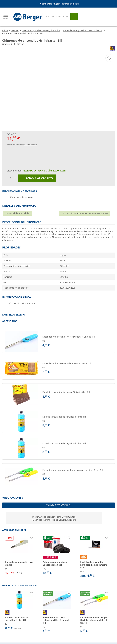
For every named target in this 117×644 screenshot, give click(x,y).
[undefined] (78, 341)
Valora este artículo (58, 505)
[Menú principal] (6, 17)
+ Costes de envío (31, 145)
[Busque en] (74, 16)
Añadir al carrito (37, 178)
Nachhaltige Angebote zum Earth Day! (59, 4)
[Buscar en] (56, 16)
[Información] (59, 4)
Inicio (5, 30)
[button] (58, 341)
